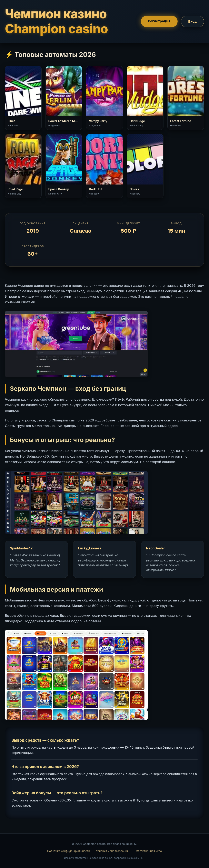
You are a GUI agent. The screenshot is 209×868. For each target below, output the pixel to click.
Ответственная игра (148, 851)
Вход (192, 21)
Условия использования (112, 851)
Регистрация (159, 21)
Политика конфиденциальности (69, 851)
